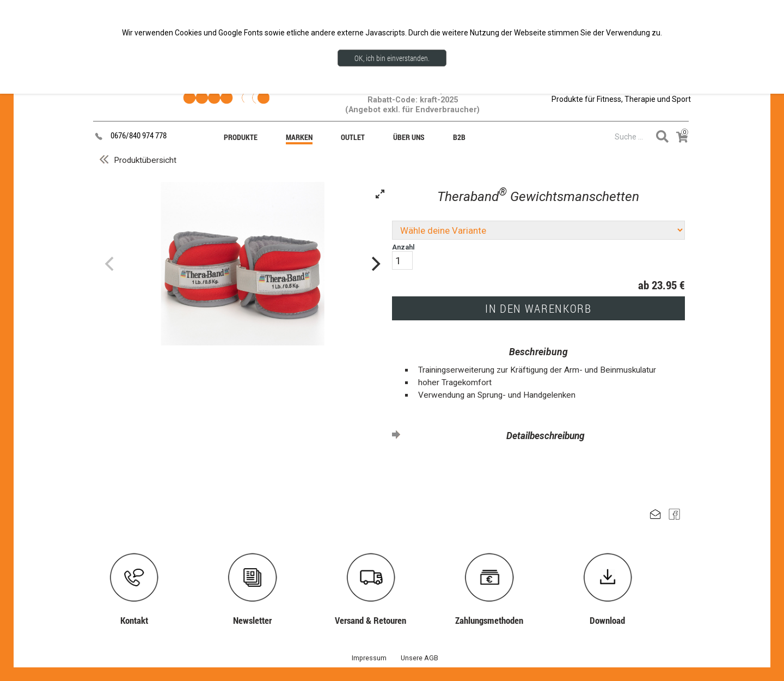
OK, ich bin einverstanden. (392, 58)
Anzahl (403, 256)
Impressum (369, 658)
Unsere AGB (419, 658)
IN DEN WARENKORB (538, 308)
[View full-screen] (380, 194)
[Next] (375, 264)
